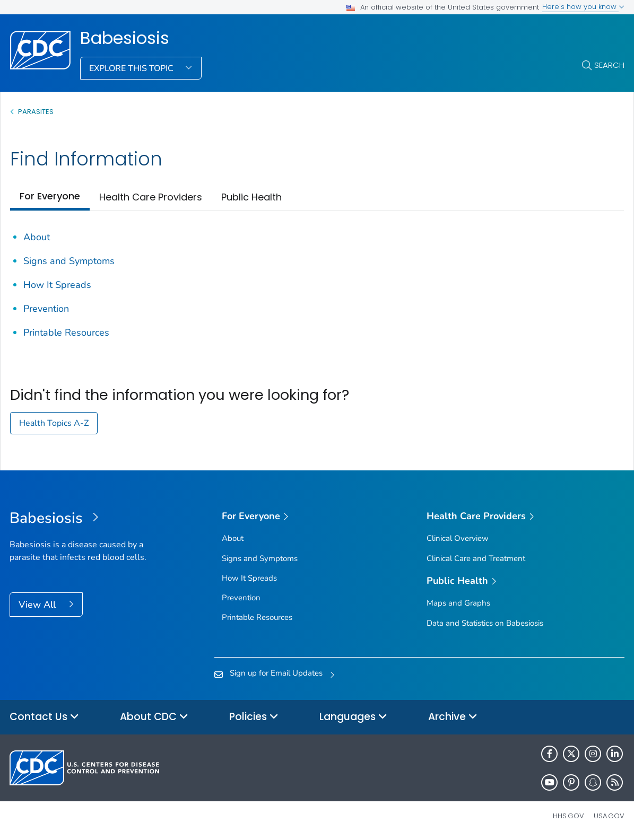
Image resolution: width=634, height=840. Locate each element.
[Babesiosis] (86, 519)
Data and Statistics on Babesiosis (485, 623)
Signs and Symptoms (69, 261)
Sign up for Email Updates (276, 673)
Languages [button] (353, 717)
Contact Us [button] (44, 717)
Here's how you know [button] (583, 7)
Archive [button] (453, 717)
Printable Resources (66, 332)
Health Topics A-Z (54, 423)
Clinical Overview (458, 538)
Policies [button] (254, 717)
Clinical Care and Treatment (476, 558)
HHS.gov (568, 816)
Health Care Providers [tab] (151, 197)
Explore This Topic (132, 68)
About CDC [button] (154, 717)
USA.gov (609, 816)
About (37, 237)
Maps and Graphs (458, 603)
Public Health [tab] (251, 197)
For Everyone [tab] (50, 196)
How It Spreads (57, 285)
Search (609, 65)
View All (38, 605)
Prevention (46, 309)
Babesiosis (125, 38)
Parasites (37, 112)
